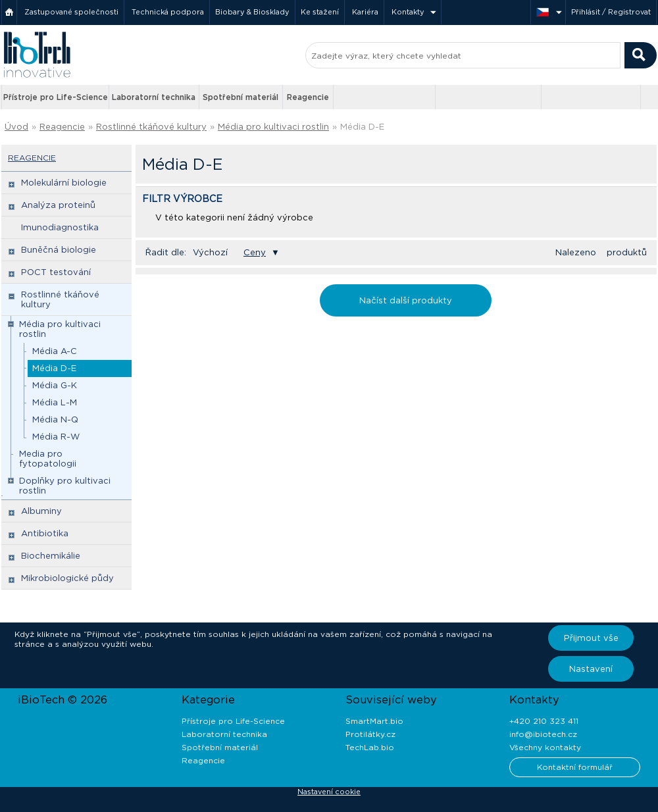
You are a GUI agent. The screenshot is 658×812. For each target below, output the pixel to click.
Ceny (255, 252)
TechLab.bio (370, 747)
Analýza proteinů (58, 205)
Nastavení (591, 669)
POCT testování (56, 272)
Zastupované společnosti (71, 12)
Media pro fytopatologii (48, 459)
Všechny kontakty (545, 747)
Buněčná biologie (59, 250)
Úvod (16, 127)
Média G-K (55, 385)
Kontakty (408, 12)
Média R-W (56, 437)
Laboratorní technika (154, 97)
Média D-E (362, 127)
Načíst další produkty (406, 300)
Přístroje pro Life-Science (56, 97)
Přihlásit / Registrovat (611, 12)
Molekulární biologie (64, 183)
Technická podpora (168, 12)
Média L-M (55, 402)
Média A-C (55, 351)
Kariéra (365, 12)
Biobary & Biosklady (252, 12)
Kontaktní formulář (575, 767)
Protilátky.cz (370, 734)
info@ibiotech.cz (543, 734)
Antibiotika (45, 533)
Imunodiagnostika (60, 227)
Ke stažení (320, 12)
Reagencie (308, 97)
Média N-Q (55, 419)
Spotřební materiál (240, 97)
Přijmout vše (591, 638)
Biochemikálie (51, 556)
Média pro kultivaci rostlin (273, 127)
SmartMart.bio (374, 721)
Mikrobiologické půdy (67, 578)
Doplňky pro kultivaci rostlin (65, 486)
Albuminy (41, 511)
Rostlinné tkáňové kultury (151, 127)
